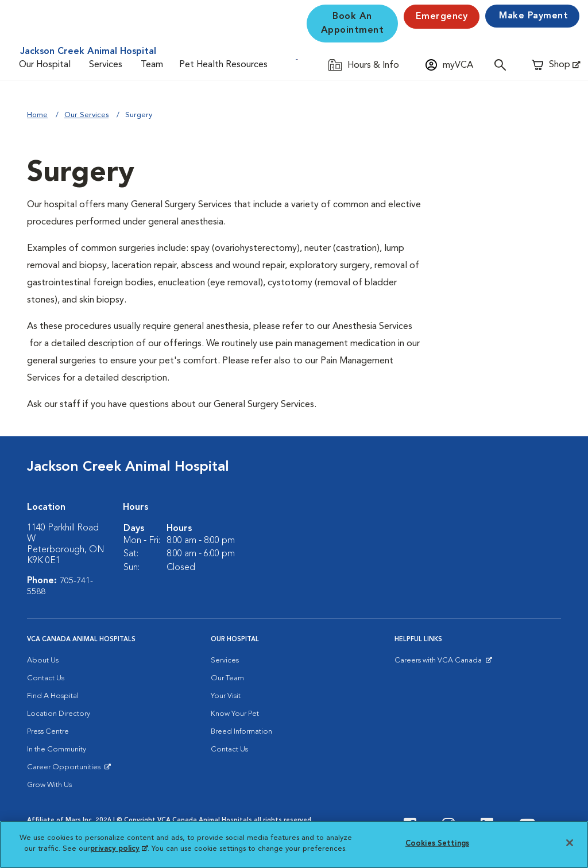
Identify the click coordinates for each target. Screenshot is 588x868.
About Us (43, 660)
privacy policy (119, 849)
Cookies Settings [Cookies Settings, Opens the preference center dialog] (437, 844)
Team (152, 65)
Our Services (86, 115)
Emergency (442, 17)
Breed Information (241, 732)
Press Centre (48, 732)
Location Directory (59, 714)
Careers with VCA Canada (439, 663)
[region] (294, 844)
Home (37, 115)
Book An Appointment (353, 24)
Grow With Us (49, 785)
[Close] (570, 843)
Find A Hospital (53, 696)
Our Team (227, 678)
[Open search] (503, 65)
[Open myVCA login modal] (449, 65)
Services (106, 65)
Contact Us (46, 678)
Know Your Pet (235, 714)
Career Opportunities (66, 770)
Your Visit (226, 696)
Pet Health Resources (223, 65)
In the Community (57, 749)
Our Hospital (45, 65)
